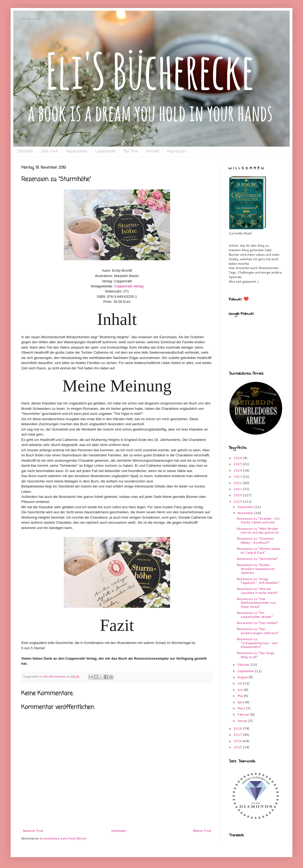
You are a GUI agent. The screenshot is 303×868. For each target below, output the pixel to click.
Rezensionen (77, 152)
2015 (238, 747)
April (241, 702)
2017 (238, 735)
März (242, 708)
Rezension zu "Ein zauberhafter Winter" (255, 615)
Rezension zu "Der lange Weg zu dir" (255, 655)
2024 (238, 470)
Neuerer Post (33, 831)
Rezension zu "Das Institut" (257, 623)
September (246, 671)
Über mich (50, 152)
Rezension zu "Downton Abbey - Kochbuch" (255, 540)
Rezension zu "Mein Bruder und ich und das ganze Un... (259, 530)
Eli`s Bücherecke (31, 19)
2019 (238, 501)
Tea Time (131, 152)
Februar (244, 714)
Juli (240, 683)
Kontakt (153, 152)
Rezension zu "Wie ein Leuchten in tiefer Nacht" (257, 591)
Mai (241, 696)
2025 (238, 464)
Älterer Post (202, 831)
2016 (238, 741)
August (243, 677)
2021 (238, 489)
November (246, 513)
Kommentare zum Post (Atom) (63, 838)
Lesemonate (106, 152)
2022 (238, 483)
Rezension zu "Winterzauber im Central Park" (258, 550)
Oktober (244, 665)
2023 (238, 476)
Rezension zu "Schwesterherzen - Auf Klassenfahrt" (257, 643)
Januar (243, 721)
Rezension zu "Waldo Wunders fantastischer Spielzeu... (256, 569)
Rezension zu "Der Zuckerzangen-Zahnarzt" (258, 631)
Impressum (177, 152)
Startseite (25, 152)
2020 (238, 495)
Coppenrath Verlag (129, 286)
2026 (238, 458)
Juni (241, 690)
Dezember (246, 507)
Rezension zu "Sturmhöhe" (257, 559)
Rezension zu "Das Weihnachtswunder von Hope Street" (256, 603)
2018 (238, 728)
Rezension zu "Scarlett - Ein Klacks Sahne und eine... (258, 520)
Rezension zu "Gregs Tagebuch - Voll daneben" (258, 581)
